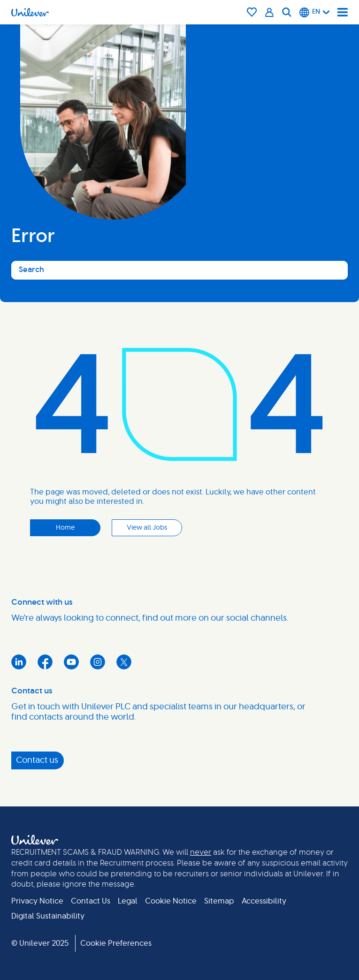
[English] (315, 12)
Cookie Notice (171, 901)
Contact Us (91, 901)
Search (31, 270)
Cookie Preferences (116, 943)
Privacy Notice (37, 901)
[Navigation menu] (343, 12)
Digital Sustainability (48, 916)
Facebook (45, 662)
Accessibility (264, 901)
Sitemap (219, 901)
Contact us (37, 760)
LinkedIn (19, 662)
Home (65, 528)
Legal (128, 901)
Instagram (98, 662)
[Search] (287, 12)
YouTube (71, 662)
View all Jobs (147, 528)
